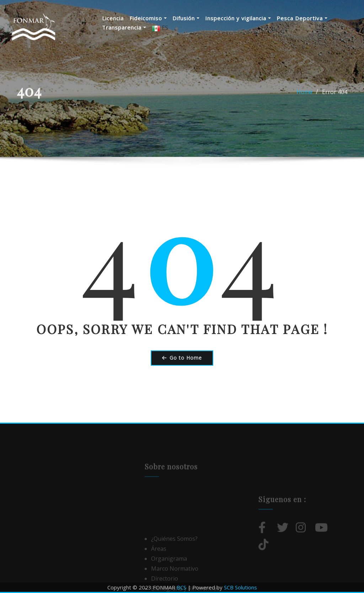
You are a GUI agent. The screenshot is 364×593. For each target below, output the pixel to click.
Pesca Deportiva (302, 18)
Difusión (186, 18)
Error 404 (335, 97)
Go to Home (182, 358)
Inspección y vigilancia (238, 18)
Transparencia (124, 27)
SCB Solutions (240, 587)
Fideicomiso (148, 18)
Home (304, 97)
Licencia (113, 18)
